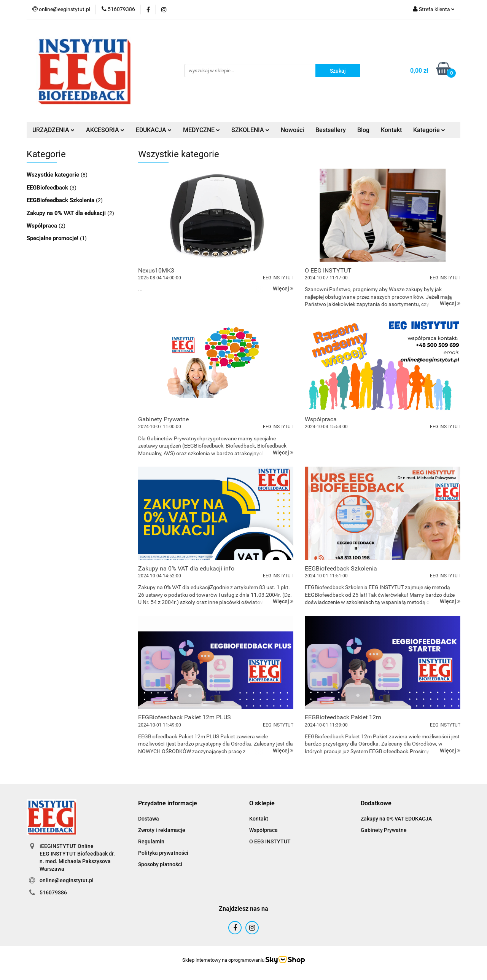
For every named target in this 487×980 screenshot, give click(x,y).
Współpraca (43, 226)
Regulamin (151, 841)
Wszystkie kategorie (54, 175)
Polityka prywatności (163, 853)
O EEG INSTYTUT (270, 841)
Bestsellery (331, 130)
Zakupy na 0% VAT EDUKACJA (396, 819)
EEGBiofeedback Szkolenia (61, 200)
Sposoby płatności (160, 864)
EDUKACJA (154, 130)
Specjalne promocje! (53, 238)
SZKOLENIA (250, 130)
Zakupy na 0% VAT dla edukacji (67, 213)
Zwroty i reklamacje (162, 830)
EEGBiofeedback (48, 188)
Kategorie (429, 130)
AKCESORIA (105, 130)
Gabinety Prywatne (384, 830)
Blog (363, 130)
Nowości (292, 130)
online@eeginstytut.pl (67, 880)
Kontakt (391, 130)
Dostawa (149, 819)
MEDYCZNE (201, 130)
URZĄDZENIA (53, 130)
